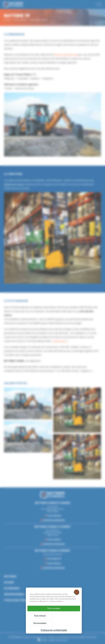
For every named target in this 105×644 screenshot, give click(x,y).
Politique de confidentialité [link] (54, 630)
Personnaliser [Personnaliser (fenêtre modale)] (40, 623)
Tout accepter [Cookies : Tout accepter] (54, 608)
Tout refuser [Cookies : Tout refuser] (40, 616)
